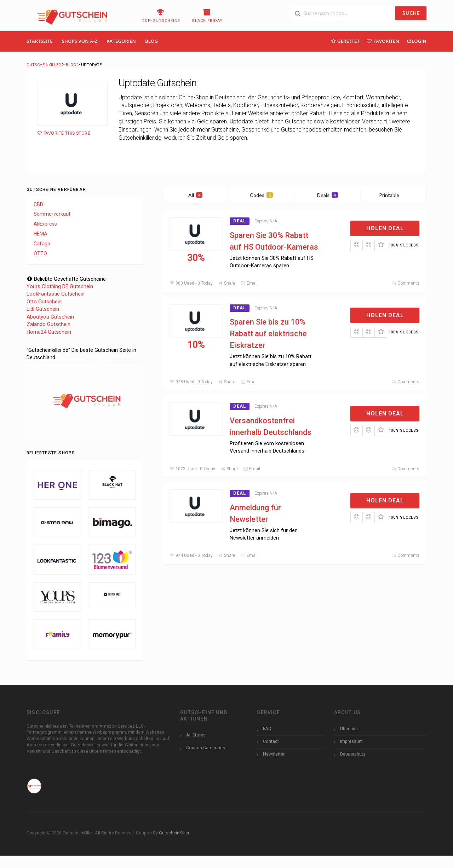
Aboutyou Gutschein (50, 317)
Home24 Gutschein (49, 332)
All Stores (196, 735)
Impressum (351, 741)
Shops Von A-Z (80, 41)
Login (416, 41)
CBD (38, 204)
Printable (393, 195)
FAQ (267, 729)
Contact (271, 741)
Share (227, 283)
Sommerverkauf (52, 214)
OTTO (40, 254)
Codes (261, 195)
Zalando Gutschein (48, 324)
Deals (328, 195)
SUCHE (411, 13)
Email (249, 283)
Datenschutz (353, 754)
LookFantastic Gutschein (56, 294)
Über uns (349, 729)
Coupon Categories (206, 748)
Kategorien (121, 41)
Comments (405, 283)
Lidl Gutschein (43, 309)
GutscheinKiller (174, 833)
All (195, 195)
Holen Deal (385, 228)
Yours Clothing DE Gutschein (60, 286)
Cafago (42, 244)
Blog (151, 41)
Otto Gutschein (44, 302)
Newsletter (274, 754)
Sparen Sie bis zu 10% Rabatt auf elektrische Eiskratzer (268, 334)
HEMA (41, 234)
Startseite (40, 41)
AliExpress (45, 224)
